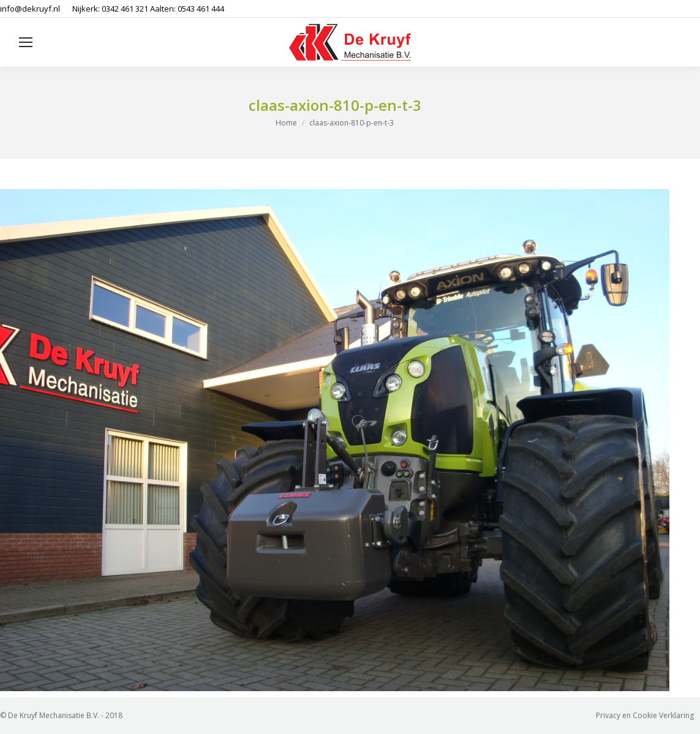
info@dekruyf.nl (30, 9)
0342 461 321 (125, 9)
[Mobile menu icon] (26, 42)
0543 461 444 (201, 9)
